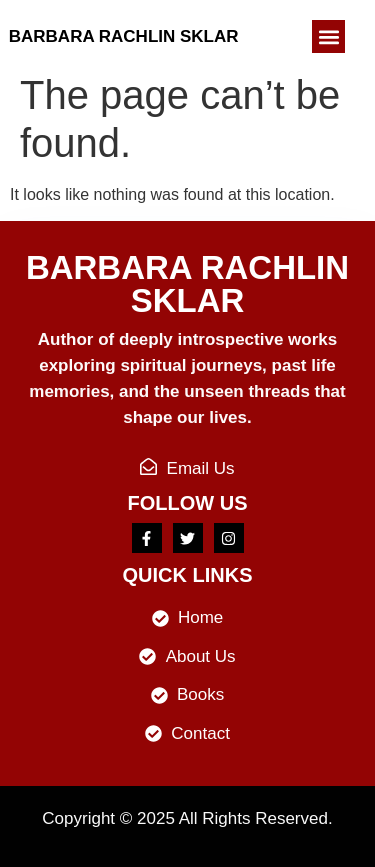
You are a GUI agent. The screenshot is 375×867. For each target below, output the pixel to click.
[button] (328, 36)
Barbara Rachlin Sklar (124, 36)
